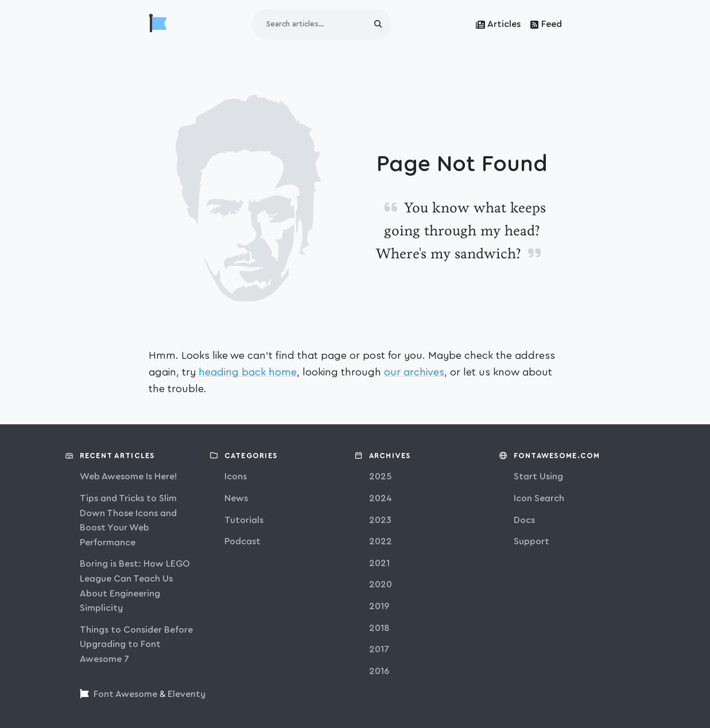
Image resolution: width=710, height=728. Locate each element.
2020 (381, 584)
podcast (243, 541)
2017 (379, 649)
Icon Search (539, 498)
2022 (381, 541)
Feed (546, 24)
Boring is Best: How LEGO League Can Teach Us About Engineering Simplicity (135, 586)
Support (531, 541)
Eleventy (187, 694)
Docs (524, 520)
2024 (381, 498)
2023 (380, 520)
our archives (414, 372)
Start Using (538, 477)
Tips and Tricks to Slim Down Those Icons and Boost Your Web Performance (128, 520)
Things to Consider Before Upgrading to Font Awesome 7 (136, 644)
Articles (498, 24)
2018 (379, 628)
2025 (381, 477)
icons (236, 477)
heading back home (248, 372)
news (236, 498)
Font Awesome (125, 694)
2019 (379, 606)
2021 (379, 563)
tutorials (244, 520)
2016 (379, 671)
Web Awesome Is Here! (129, 477)
